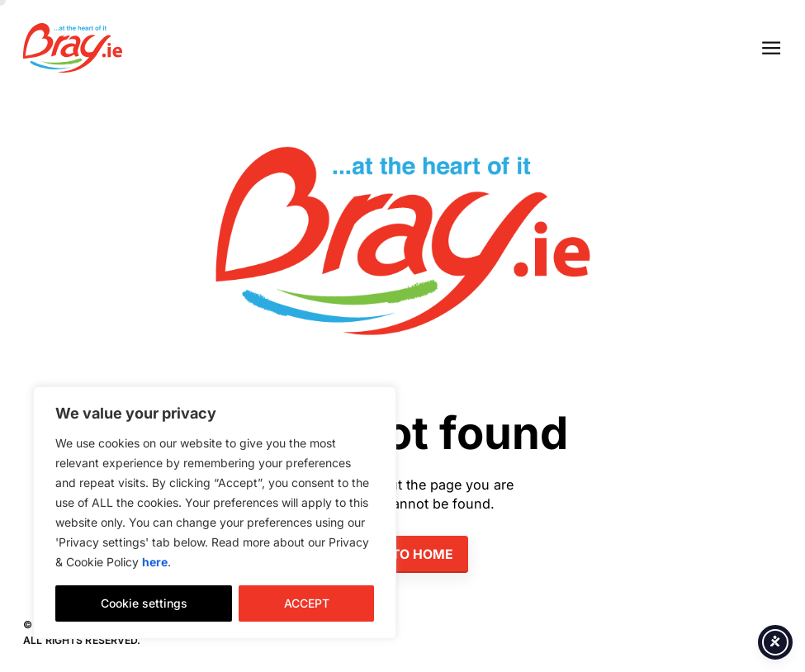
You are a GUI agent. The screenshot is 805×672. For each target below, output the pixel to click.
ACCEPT (307, 603)
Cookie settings (144, 603)
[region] (215, 513)
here (155, 562)
